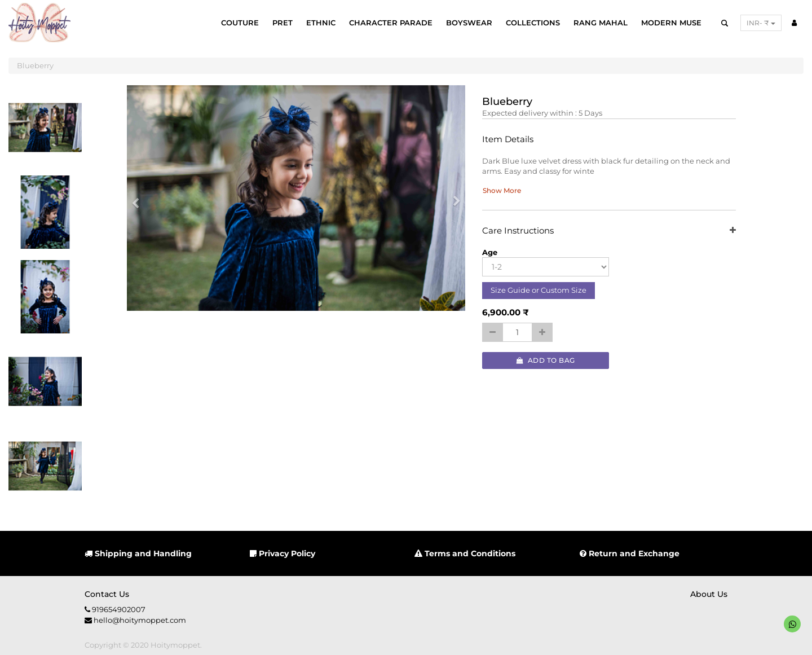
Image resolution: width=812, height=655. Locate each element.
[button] (140, 198)
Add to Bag (546, 360)
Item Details (508, 140)
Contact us (107, 594)
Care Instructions (609, 231)
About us (709, 594)
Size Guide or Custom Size (539, 290)
